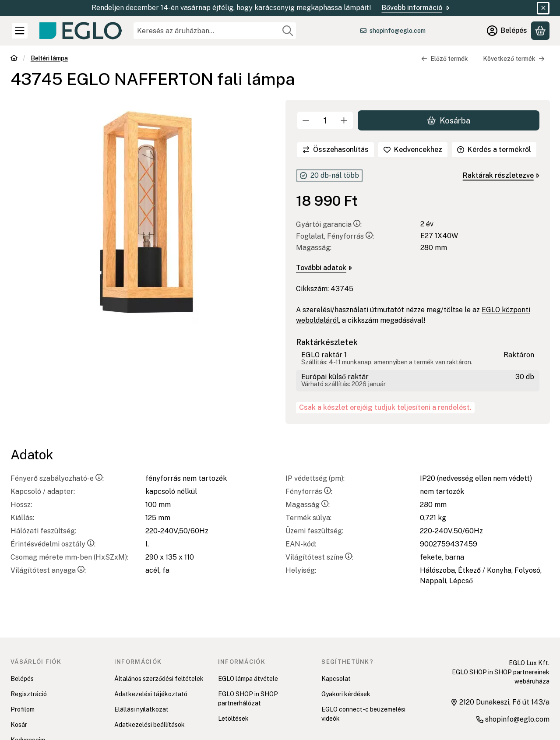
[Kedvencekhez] (413, 150)
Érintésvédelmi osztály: (53, 544)
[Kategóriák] (20, 31)
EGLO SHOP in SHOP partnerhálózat (248, 699)
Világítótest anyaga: (48, 570)
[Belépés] (507, 31)
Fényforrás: (309, 492)
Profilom (23, 709)
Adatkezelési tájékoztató (151, 694)
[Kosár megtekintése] (540, 31)
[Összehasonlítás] (336, 150)
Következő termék (514, 59)
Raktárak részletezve (501, 175)
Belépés (22, 679)
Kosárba (448, 120)
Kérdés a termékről (494, 150)
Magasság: (308, 505)
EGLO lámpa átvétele (248, 679)
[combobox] (215, 31)
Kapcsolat (336, 679)
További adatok (324, 268)
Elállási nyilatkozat (141, 709)
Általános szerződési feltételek (159, 679)
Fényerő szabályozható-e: (57, 478)
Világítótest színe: (319, 557)
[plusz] (344, 120)
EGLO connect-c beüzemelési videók (363, 714)
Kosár (19, 725)
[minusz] (306, 120)
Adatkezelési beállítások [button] (150, 725)
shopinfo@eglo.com (398, 31)
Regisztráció (29, 694)
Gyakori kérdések (346, 694)
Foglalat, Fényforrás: (335, 236)
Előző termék (445, 59)
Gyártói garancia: (329, 224)
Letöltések (233, 719)
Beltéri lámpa (49, 58)
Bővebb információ (416, 8)
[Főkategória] (14, 59)
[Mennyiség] (325, 120)
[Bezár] (543, 8)
